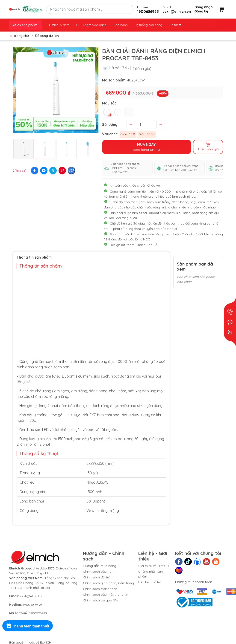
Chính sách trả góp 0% (100, 600)
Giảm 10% (128, 134)
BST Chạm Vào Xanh (91, 25)
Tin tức (175, 25)
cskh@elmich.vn (32, 596)
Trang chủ (20, 36)
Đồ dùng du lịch (47, 36)
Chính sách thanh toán (100, 589)
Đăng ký (201, 11)
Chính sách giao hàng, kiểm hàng (108, 583)
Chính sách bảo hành (99, 572)
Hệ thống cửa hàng (148, 25)
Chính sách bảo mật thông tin (106, 595)
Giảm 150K (147, 134)
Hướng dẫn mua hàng (100, 566)
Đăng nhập (204, 7)
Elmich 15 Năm (59, 25)
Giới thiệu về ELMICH (153, 566)
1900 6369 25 (33, 605)
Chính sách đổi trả (97, 577)
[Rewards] (28, 626)
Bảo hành (121, 25)
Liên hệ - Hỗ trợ (150, 582)
